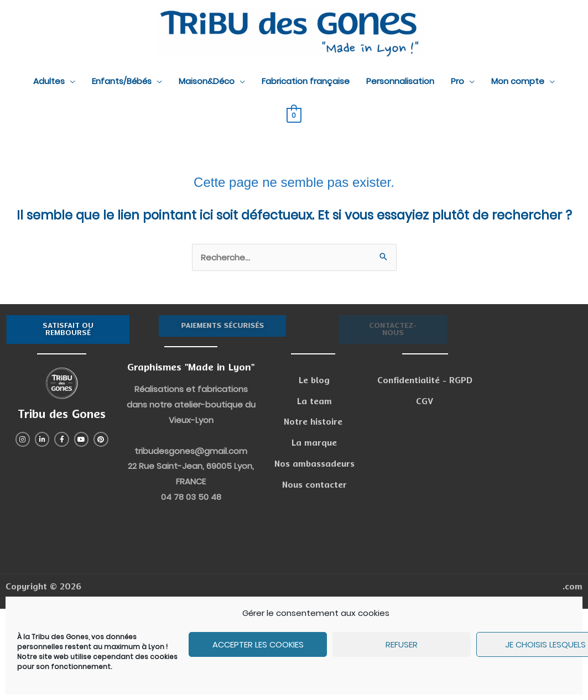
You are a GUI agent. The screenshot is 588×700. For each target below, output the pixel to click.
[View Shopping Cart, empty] (294, 115)
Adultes (49, 81)
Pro (457, 81)
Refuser (402, 644)
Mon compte (518, 81)
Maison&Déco (207, 81)
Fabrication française (306, 81)
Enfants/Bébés (122, 81)
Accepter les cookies (258, 644)
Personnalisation (400, 81)
